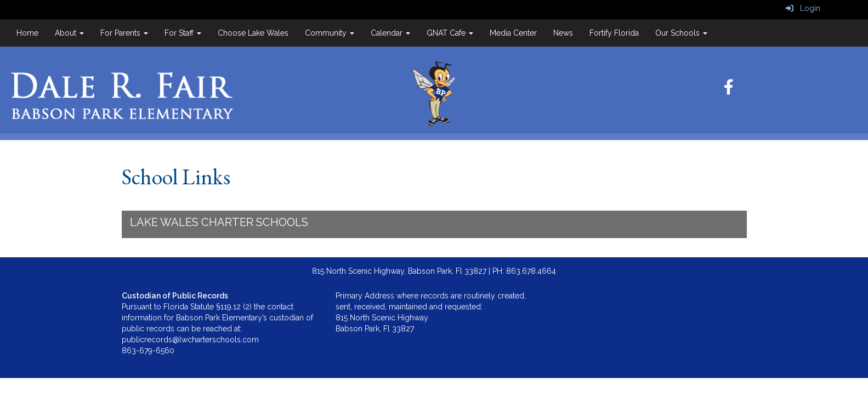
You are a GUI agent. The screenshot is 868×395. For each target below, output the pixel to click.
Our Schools (681, 33)
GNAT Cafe (450, 33)
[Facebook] (729, 90)
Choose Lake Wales (253, 33)
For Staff (183, 33)
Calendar (390, 33)
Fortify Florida (614, 33)
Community (330, 33)
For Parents (124, 33)
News (563, 33)
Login (803, 8)
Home (27, 33)
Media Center (513, 33)
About (69, 33)
